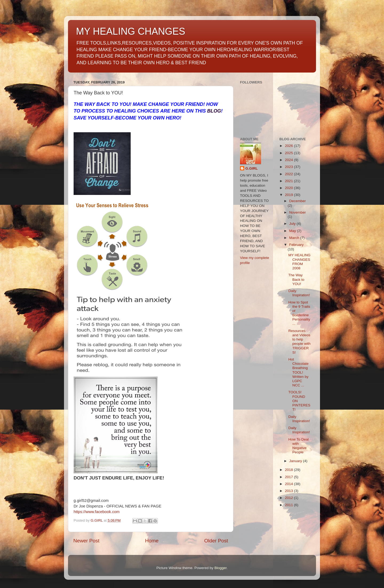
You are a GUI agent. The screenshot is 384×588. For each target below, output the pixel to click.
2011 (289, 505)
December (298, 201)
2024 (289, 160)
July (293, 224)
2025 (289, 153)
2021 (289, 181)
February (297, 245)
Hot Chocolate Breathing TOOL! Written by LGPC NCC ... (298, 372)
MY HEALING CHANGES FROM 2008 (299, 262)
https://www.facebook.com (97, 512)
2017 (289, 477)
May (293, 231)
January (296, 461)
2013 (289, 491)
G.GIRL (252, 168)
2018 (289, 470)
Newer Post (86, 541)
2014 (289, 484)
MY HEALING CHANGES (131, 31)
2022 (289, 174)
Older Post (216, 541)
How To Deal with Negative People (298, 446)
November (298, 212)
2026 (289, 146)
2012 (289, 498)
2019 (289, 195)
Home (152, 541)
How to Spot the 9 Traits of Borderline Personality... (299, 313)
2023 (289, 167)
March (295, 238)
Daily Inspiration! (299, 293)
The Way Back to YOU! (296, 279)
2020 (289, 188)
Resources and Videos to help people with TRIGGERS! (299, 342)
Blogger (221, 568)
